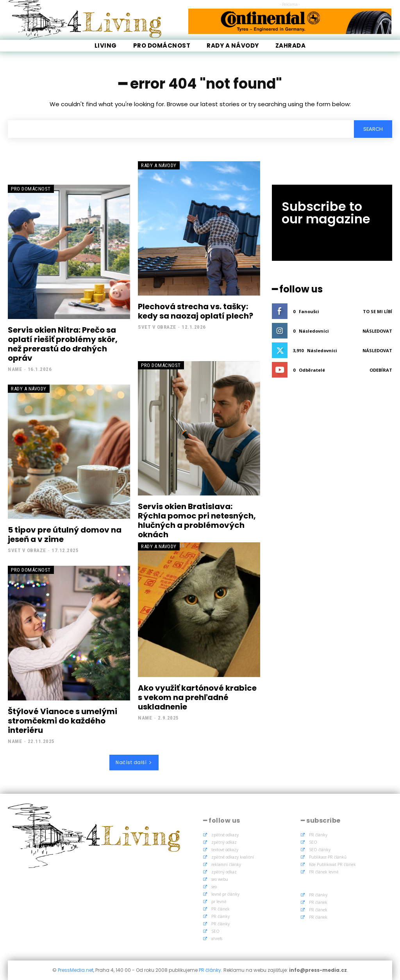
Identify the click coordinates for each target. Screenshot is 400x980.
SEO (215, 931)
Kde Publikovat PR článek (332, 864)
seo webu (220, 879)
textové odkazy (225, 850)
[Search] (373, 129)
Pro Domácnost (31, 189)
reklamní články (226, 864)
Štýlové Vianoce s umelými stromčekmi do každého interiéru (62, 721)
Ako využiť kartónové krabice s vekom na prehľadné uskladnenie (197, 697)
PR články (221, 916)
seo (214, 887)
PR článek (221, 909)
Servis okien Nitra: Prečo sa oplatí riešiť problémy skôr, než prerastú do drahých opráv (63, 344)
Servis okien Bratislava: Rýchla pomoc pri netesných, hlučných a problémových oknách (197, 520)
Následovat (377, 331)
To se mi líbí (378, 311)
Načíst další (134, 762)
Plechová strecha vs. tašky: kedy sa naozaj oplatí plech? (196, 311)
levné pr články (225, 894)
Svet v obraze (157, 327)
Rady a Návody (159, 165)
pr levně (219, 902)
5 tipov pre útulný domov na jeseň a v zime (65, 535)
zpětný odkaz (224, 842)
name (15, 369)
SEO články (320, 850)
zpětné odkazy (225, 835)
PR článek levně (324, 872)
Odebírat (381, 370)
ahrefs (217, 939)
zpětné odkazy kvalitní (233, 857)
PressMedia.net (76, 970)
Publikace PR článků (328, 857)
